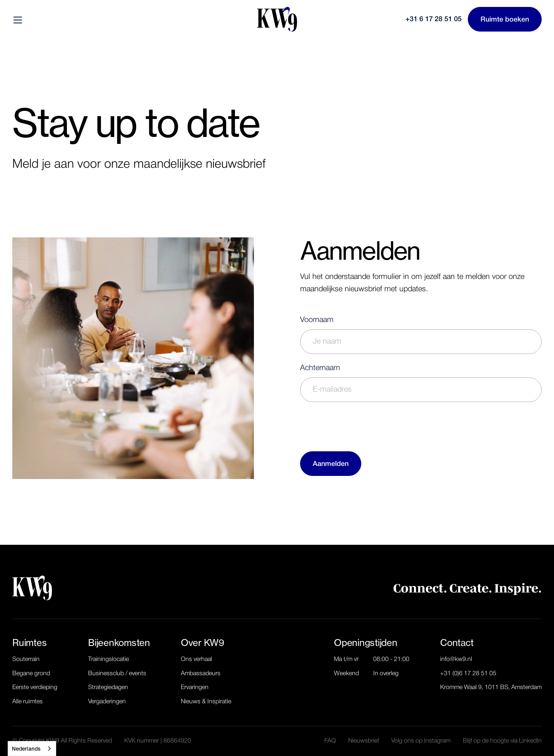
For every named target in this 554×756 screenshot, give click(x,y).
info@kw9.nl (456, 659)
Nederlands (26, 749)
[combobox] (32, 748)
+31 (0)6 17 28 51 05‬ (468, 674)
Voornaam (317, 320)
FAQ (330, 741)
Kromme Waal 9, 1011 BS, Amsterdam (491, 688)
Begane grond (31, 674)
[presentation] (359, 425)
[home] (277, 19)
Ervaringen (195, 688)
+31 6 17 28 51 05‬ (434, 19)
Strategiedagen (108, 688)
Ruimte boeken (505, 20)
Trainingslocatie (108, 659)
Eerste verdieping (35, 688)
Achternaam (320, 368)
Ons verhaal (196, 659)
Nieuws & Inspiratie (206, 702)
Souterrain (26, 659)
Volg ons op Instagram (421, 741)
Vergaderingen (107, 702)
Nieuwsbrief (364, 741)
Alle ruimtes (28, 702)
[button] (18, 19)
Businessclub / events (117, 674)
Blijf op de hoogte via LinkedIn (502, 741)
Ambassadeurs (201, 674)
